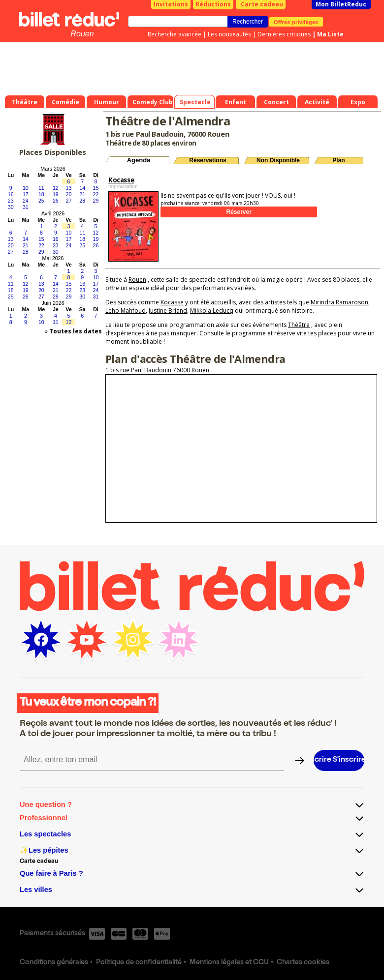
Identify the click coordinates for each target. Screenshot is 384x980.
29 (96, 201)
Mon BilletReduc (341, 4)
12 (56, 188)
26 (56, 201)
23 (11, 201)
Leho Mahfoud (126, 311)
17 (26, 194)
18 (41, 194)
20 (69, 194)
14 (82, 188)
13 (69, 188)
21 (82, 194)
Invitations (171, 4)
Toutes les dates (76, 331)
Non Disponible (278, 160)
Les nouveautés (229, 34)
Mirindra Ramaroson (339, 302)
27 (69, 201)
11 (41, 188)
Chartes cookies (303, 963)
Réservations (208, 160)
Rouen (82, 34)
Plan (338, 160)
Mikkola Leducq (212, 311)
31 (26, 207)
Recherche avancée (175, 34)
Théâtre (299, 325)
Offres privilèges (296, 22)
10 (26, 188)
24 (26, 201)
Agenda (139, 160)
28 (82, 201)
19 (56, 194)
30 (11, 207)
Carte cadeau (262, 4)
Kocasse (172, 302)
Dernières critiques (284, 34)
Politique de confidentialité (139, 963)
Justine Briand (168, 311)
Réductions (213, 4)
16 (11, 194)
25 (41, 201)
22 (96, 194)
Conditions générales (54, 963)
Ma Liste (330, 34)
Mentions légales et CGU (229, 963)
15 (96, 188)
